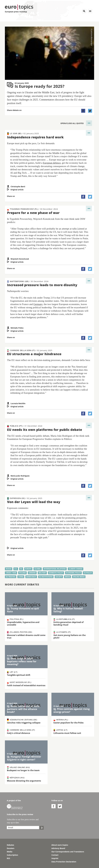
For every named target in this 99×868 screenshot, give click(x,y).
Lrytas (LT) (61, 730)
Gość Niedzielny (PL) (19, 682)
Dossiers (11, 848)
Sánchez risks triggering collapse (24, 723)
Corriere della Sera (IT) (30, 350)
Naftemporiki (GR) (28, 281)
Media (10, 852)
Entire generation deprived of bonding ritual (69, 623)
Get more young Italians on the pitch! (70, 636)
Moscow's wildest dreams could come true (26, 636)
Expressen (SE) (25, 498)
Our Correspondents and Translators (68, 852)
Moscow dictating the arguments (24, 781)
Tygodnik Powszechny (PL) (32, 209)
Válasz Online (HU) (18, 767)
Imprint (55, 858)
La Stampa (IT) (62, 632)
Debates (10, 845)
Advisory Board (58, 848)
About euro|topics (60, 845)
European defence (52, 163)
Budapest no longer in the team (23, 770)
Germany (38, 304)
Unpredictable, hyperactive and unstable (23, 623)
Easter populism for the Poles (69, 723)
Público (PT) (25, 426)
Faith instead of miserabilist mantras (26, 685)
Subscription (12, 855)
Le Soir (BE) (23, 134)
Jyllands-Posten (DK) (20, 632)
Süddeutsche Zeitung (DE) (22, 720)
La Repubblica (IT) (64, 619)
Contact (55, 855)
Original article (15, 190)
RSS (8, 858)
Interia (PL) (61, 720)
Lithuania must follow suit (67, 733)
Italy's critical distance (18, 733)
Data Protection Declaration (64, 862)
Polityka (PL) (15, 619)
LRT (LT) (12, 672)
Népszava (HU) (16, 778)
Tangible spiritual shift (19, 675)
